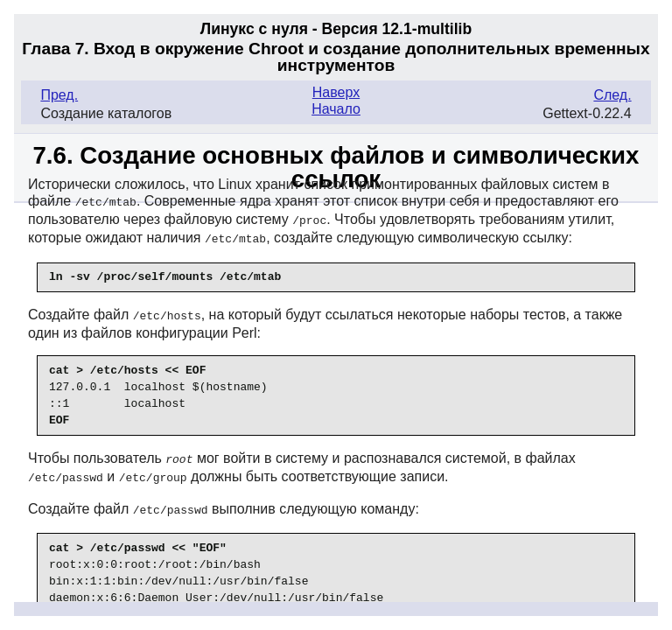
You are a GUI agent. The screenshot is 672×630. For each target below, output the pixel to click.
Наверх (336, 92)
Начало (336, 109)
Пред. (59, 95)
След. (612, 95)
